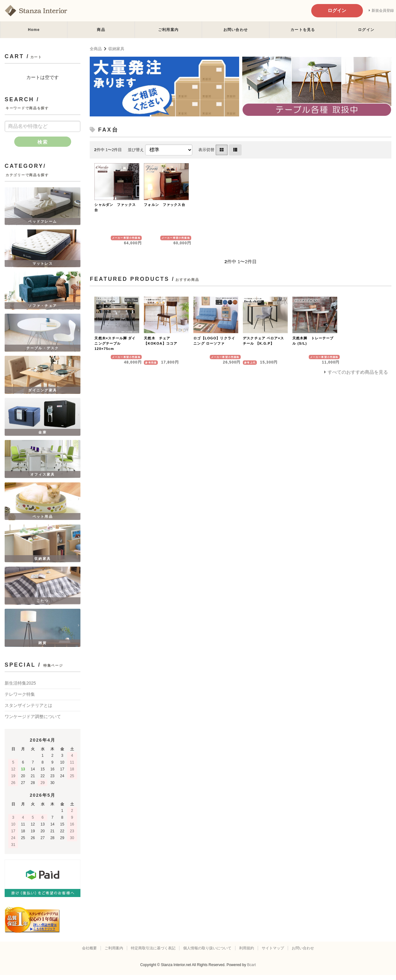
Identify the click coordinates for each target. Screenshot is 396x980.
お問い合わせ (236, 30)
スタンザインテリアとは (28, 710)
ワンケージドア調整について (33, 721)
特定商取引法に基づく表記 (153, 953)
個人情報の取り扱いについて (207, 953)
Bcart (252, 970)
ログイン (366, 30)
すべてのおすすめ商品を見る (358, 372)
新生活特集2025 (20, 688)
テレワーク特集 (20, 699)
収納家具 (116, 49)
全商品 (96, 49)
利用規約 (247, 953)
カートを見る (303, 30)
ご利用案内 (168, 30)
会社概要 (89, 953)
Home (34, 30)
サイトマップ (273, 953)
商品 (101, 30)
